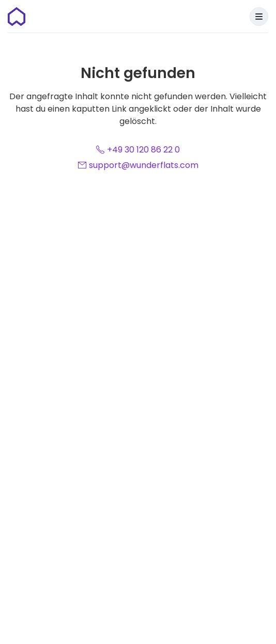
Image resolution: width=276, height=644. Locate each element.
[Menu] (259, 17)
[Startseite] (17, 17)
